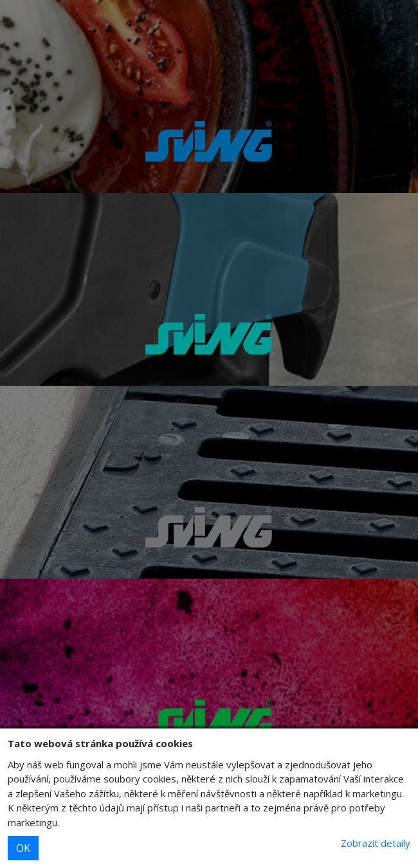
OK (23, 848)
